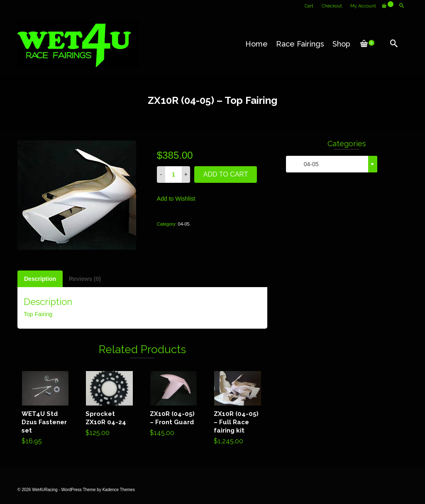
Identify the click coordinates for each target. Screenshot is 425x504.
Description (40, 279)
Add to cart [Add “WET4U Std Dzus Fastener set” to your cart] (45, 410)
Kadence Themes (119, 490)
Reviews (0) (85, 279)
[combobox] (332, 164)
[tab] (40, 279)
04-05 (184, 224)
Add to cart (226, 174)
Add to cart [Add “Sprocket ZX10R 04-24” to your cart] (109, 406)
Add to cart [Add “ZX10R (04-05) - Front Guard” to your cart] (174, 406)
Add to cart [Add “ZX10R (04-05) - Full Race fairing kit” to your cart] (238, 410)
